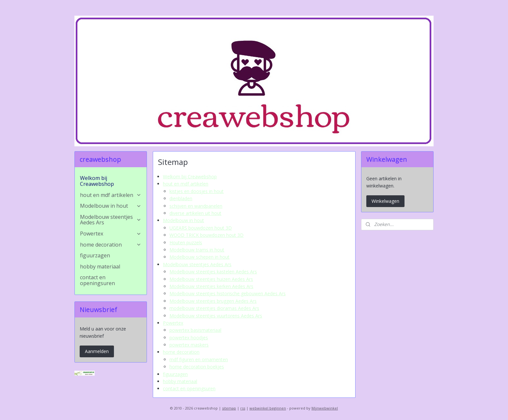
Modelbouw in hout (183, 220)
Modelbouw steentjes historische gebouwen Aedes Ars (228, 293)
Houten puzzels (186, 242)
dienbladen (181, 198)
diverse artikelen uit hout (195, 213)
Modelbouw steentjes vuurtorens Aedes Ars (216, 316)
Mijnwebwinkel (325, 408)
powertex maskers (189, 345)
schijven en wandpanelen (196, 206)
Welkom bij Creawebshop (190, 177)
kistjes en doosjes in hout (197, 191)
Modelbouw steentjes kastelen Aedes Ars (213, 272)
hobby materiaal (180, 381)
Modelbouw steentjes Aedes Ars (197, 264)
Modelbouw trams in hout (197, 250)
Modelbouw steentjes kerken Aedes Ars (211, 286)
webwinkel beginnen (268, 408)
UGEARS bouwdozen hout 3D (201, 228)
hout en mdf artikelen (186, 184)
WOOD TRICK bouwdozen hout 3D (206, 235)
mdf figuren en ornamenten (199, 359)
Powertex (173, 323)
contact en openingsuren (189, 388)
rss (243, 408)
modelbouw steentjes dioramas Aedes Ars (214, 308)
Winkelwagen (385, 201)
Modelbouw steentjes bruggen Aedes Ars (213, 301)
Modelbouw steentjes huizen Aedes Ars (211, 279)
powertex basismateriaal (195, 330)
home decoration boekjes (197, 367)
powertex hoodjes (189, 338)
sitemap (229, 408)
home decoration (181, 352)
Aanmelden (97, 351)
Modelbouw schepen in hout (199, 257)
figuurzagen (175, 374)
